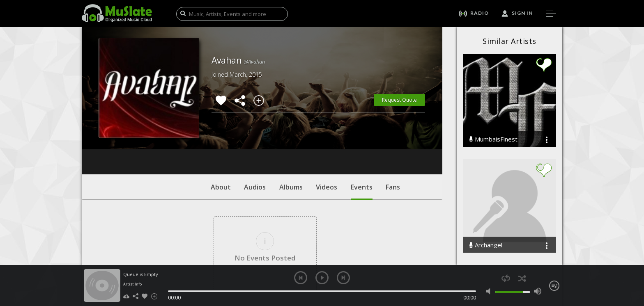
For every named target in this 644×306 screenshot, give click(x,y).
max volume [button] (537, 291)
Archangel (486, 245)
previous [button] (301, 278)
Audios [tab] (255, 137)
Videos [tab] (327, 137)
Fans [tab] (393, 137)
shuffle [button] (522, 278)
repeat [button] (506, 278)
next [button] (343, 278)
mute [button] (490, 291)
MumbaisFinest (493, 139)
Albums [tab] (291, 137)
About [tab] (221, 137)
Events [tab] (362, 142)
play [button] (322, 278)
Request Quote (399, 100)
